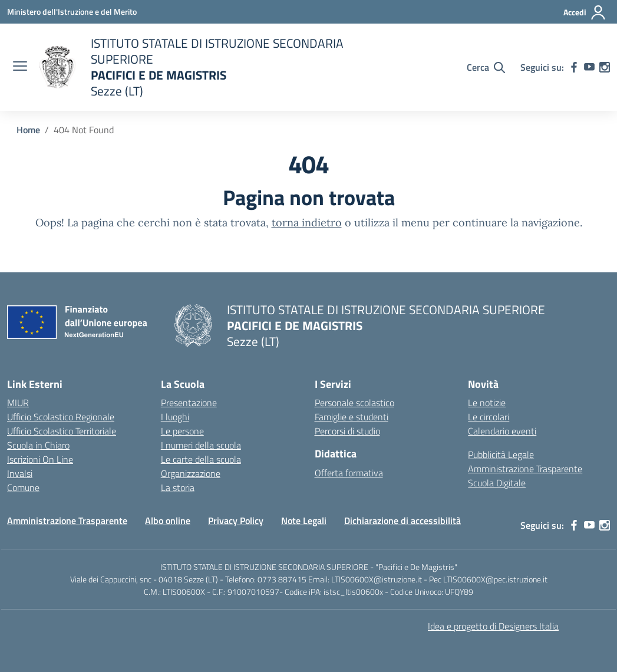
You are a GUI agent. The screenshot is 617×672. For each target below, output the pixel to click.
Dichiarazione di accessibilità (402, 521)
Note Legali (304, 521)
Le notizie (487, 403)
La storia (178, 487)
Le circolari (489, 417)
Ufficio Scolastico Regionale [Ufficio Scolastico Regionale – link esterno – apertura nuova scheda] (61, 417)
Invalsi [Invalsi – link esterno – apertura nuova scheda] (20, 473)
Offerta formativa (349, 473)
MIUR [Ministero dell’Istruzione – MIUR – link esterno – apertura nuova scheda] (18, 403)
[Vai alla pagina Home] (28, 130)
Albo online (168, 521)
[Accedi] (585, 12)
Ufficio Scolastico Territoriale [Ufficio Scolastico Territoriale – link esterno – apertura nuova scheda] (62, 431)
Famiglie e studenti (352, 417)
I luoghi (175, 417)
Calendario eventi (502, 431)
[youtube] (589, 67)
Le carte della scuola (201, 459)
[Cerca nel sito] (486, 67)
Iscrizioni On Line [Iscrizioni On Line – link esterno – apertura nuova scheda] (40, 459)
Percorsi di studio (347, 431)
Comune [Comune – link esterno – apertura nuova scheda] (23, 487)
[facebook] (574, 67)
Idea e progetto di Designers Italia (493, 626)
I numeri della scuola (201, 445)
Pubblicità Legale (501, 454)
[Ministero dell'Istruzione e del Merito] (72, 11)
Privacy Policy (236, 521)
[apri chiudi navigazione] (20, 67)
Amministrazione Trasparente (525, 469)
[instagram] (605, 67)
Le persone (182, 431)
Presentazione (189, 403)
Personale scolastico (354, 403)
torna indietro (307, 223)
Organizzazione (191, 473)
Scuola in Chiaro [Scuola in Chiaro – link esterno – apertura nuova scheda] (38, 445)
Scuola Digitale (497, 483)
